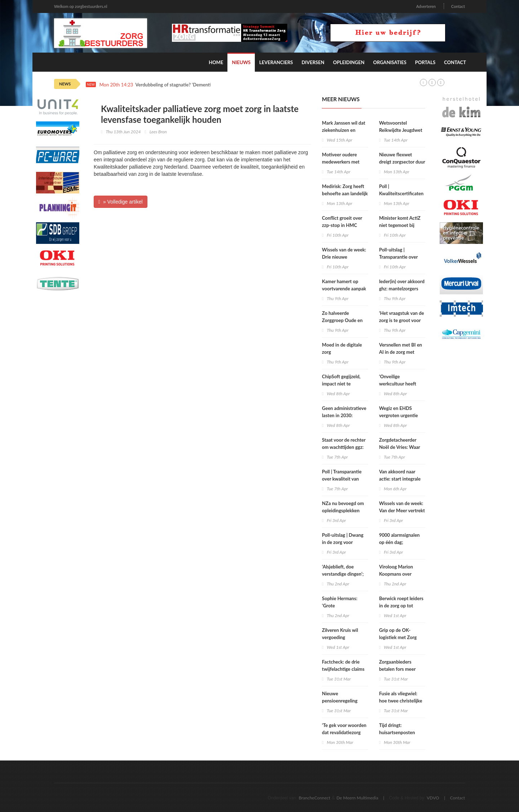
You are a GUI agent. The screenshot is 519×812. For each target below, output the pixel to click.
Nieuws (241, 62)
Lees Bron (158, 132)
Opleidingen (349, 62)
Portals (425, 62)
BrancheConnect (315, 798)
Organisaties (390, 62)
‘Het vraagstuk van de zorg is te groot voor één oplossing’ (402, 320)
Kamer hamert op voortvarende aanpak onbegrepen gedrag (344, 289)
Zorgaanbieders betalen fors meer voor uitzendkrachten (401, 669)
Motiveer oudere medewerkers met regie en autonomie (342, 162)
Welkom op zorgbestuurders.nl (81, 6)
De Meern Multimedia (358, 798)
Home (216, 62)
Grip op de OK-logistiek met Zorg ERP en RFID (398, 637)
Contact (458, 6)
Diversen (313, 62)
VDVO (433, 798)
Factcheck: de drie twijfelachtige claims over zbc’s (343, 669)
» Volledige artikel (121, 202)
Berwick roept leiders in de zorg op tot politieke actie (401, 606)
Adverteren (426, 6)
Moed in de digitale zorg (342, 348)
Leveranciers (276, 62)
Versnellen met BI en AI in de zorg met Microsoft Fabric (401, 352)
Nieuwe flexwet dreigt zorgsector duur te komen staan (402, 162)
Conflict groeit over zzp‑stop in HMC (342, 222)
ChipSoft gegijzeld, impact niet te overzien (341, 384)
